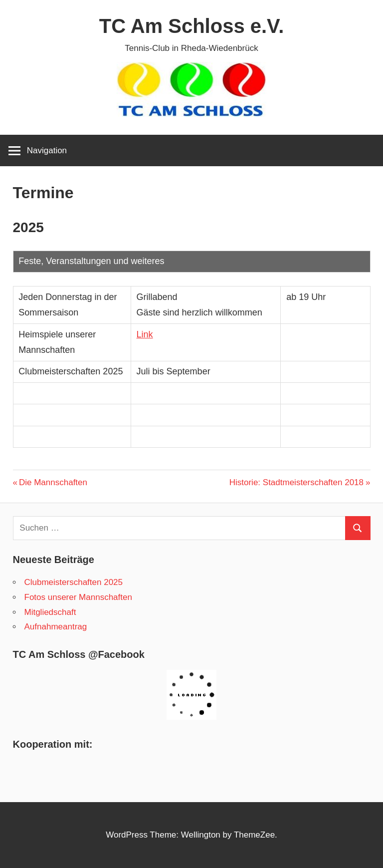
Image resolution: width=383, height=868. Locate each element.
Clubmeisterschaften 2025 (74, 582)
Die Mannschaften (53, 482)
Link (145, 334)
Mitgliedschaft (50, 612)
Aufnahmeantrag (56, 627)
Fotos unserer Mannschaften (78, 597)
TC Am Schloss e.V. (192, 26)
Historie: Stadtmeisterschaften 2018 (296, 482)
